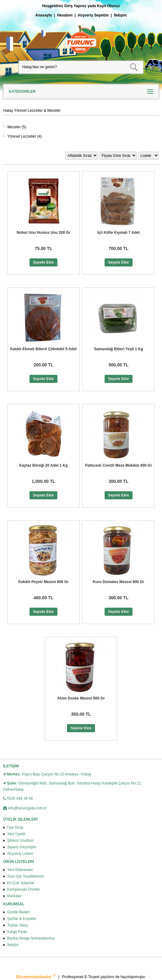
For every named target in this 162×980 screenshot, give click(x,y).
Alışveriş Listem (20, 854)
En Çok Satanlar (21, 883)
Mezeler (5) (16, 127)
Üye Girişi (15, 827)
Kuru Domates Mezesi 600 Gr (118, 582)
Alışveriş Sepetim (93, 15)
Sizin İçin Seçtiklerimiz (26, 876)
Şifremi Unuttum (20, 841)
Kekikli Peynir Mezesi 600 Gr (43, 582)
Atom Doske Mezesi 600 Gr (81, 698)
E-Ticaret (92, 977)
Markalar (14, 896)
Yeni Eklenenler (20, 870)
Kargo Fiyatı (17, 932)
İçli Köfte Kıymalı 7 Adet (119, 233)
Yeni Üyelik (16, 834)
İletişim (120, 15)
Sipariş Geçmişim (22, 847)
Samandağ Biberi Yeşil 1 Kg (119, 349)
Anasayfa (44, 15)
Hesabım (65, 15)
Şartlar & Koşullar (22, 919)
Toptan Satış (18, 925)
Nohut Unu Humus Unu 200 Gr (44, 233)
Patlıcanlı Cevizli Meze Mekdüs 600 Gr (118, 465)
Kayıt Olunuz (108, 6)
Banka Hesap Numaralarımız (31, 938)
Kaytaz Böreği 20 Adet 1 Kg (43, 465)
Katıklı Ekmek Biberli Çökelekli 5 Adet (43, 349)
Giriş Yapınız (75, 6)
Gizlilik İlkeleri (18, 912)
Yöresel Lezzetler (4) (24, 136)
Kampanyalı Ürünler (24, 889)
